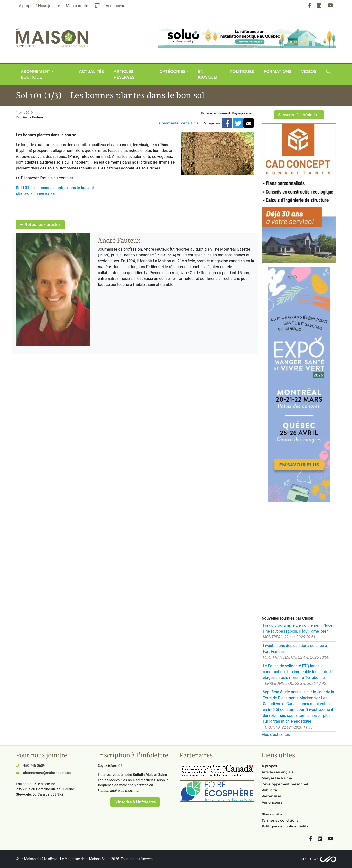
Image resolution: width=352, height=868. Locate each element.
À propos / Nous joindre (39, 6)
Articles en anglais (277, 772)
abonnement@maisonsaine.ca (47, 773)
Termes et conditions (280, 820)
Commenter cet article (179, 123)
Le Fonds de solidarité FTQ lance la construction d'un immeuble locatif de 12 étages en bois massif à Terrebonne (298, 672)
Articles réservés (124, 74)
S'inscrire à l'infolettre (299, 115)
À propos (269, 766)
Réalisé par (309, 859)
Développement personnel (285, 784)
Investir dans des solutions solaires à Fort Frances (295, 649)
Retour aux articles (40, 225)
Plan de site (272, 814)
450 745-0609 (34, 766)
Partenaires (272, 796)
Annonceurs (272, 802)
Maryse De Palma (277, 778)
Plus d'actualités (276, 735)
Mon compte (77, 6)
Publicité (269, 790)
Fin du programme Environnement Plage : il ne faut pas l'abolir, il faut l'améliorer (299, 628)
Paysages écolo (243, 113)
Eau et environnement (216, 113)
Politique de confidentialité (285, 826)
